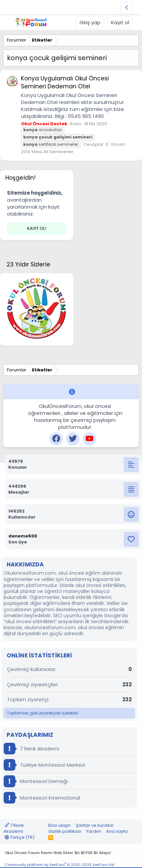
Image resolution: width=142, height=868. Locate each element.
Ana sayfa (117, 831)
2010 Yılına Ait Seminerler (47, 152)
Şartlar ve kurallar (95, 825)
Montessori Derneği (36, 781)
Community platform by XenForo (60, 865)
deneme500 (23, 536)
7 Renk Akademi (31, 749)
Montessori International (42, 798)
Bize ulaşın (60, 825)
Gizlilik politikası (65, 831)
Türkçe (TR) (20, 837)
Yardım (94, 831)
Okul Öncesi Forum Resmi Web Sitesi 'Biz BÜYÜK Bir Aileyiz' (58, 853)
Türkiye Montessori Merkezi (44, 765)
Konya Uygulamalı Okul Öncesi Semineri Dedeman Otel (65, 82)
